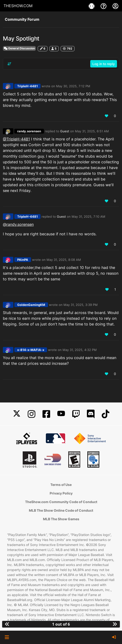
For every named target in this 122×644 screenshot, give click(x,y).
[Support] (104, 6)
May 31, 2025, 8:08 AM (64, 260)
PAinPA (23, 260)
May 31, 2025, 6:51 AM (92, 131)
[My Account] (115, 6)
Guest (65, 131)
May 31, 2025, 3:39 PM (81, 305)
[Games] (92, 6)
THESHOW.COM (18, 6)
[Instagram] (32, 414)
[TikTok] (106, 414)
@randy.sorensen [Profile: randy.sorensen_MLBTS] (18, 224)
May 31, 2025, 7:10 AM (88, 216)
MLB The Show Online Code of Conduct (61, 510)
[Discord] (91, 414)
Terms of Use (61, 485)
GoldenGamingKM (31, 305)
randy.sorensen (29, 131)
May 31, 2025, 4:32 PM (80, 350)
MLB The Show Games (61, 519)
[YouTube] (61, 414)
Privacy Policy (61, 493)
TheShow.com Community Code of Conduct (61, 502)
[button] (7, 637)
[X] (17, 414)
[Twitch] (76, 414)
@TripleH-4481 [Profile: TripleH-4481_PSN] (16, 139)
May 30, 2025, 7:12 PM (73, 86)
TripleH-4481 (27, 86)
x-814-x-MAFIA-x (31, 350)
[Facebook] (46, 414)
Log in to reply (104, 64)
